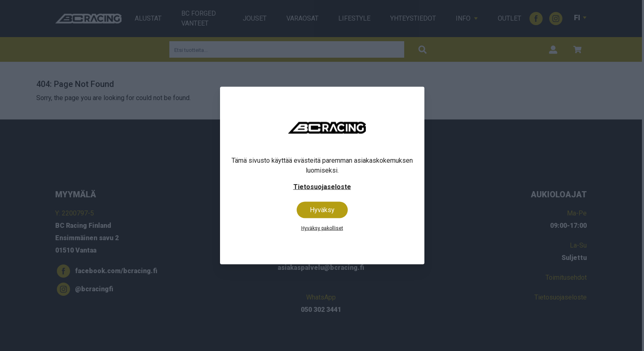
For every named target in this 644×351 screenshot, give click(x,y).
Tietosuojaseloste (322, 187)
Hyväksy (322, 210)
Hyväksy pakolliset (322, 228)
